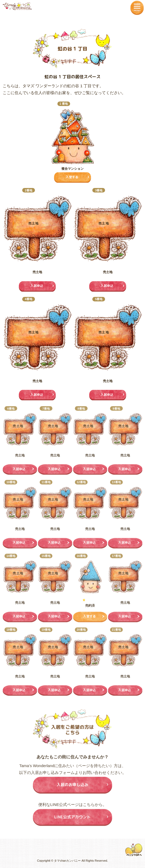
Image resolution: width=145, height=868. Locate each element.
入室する (72, 177)
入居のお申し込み (72, 787)
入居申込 (37, 286)
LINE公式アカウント (72, 819)
